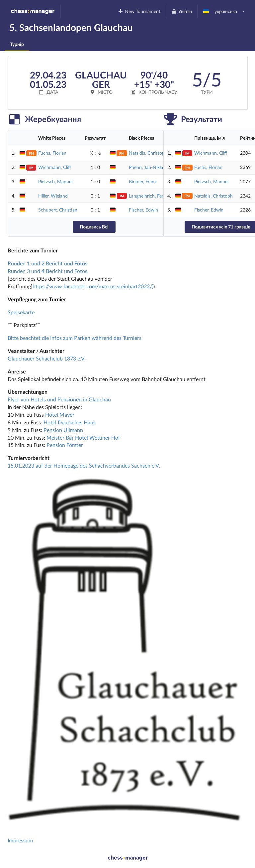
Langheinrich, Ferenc (150, 196)
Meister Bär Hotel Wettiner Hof (83, 437)
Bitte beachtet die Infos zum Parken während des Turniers (75, 338)
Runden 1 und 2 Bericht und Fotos (47, 263)
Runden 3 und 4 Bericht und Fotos (47, 271)
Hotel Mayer (60, 415)
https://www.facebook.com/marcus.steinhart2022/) (93, 286)
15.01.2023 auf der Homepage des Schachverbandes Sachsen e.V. (84, 465)
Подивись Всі (94, 227)
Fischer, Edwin (143, 210)
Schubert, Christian (58, 210)
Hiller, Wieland (53, 196)
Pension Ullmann (63, 430)
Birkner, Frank (143, 181)
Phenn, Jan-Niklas (147, 167)
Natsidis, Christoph (148, 153)
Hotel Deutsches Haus (70, 422)
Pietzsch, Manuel (55, 181)
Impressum (20, 840)
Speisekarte (21, 312)
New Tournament (139, 11)
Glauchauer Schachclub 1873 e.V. (47, 358)
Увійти (181, 11)
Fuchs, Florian (52, 153)
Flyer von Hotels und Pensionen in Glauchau (59, 399)
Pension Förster (65, 445)
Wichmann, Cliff (55, 167)
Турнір (17, 44)
